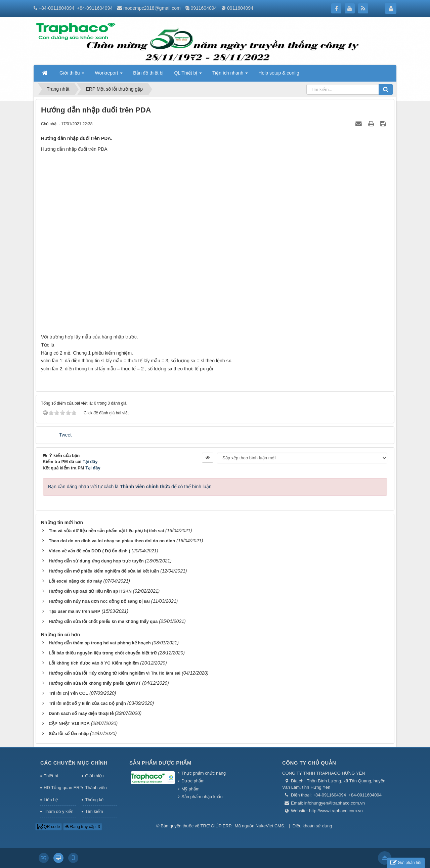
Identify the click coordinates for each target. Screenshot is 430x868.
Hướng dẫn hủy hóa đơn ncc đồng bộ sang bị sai (99, 601)
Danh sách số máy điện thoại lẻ (81, 713)
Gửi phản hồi (406, 863)
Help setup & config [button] (279, 73)
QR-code (49, 827)
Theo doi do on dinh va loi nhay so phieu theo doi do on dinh (112, 541)
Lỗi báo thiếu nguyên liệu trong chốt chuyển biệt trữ (103, 653)
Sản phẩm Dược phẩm (160, 763)
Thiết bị (51, 776)
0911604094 (204, 8)
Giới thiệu (94, 776)
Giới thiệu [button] (72, 75)
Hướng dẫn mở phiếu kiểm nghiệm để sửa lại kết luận (104, 571)
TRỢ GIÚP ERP (216, 826)
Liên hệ (51, 800)
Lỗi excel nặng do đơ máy (75, 581)
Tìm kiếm (94, 811)
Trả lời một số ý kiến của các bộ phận (87, 703)
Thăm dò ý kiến (59, 811)
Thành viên (96, 788)
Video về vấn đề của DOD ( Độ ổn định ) (90, 551)
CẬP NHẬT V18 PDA (69, 723)
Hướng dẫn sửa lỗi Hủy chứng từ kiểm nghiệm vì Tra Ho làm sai (115, 673)
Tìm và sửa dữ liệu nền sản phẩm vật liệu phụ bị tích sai (106, 531)
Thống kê (94, 800)
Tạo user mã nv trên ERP (75, 611)
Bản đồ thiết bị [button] (148, 73)
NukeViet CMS (270, 826)
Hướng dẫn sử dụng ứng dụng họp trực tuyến (96, 561)
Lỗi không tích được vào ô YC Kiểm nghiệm (94, 663)
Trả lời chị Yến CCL (68, 693)
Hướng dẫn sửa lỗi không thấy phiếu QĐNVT (95, 683)
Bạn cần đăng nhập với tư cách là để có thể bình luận (130, 487)
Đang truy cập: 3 (83, 827)
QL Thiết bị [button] (188, 75)
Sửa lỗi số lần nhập (69, 734)
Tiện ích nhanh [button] (230, 75)
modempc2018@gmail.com (152, 8)
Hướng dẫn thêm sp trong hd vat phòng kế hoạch (100, 643)
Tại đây (90, 462)
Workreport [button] (109, 75)
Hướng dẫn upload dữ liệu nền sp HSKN (90, 591)
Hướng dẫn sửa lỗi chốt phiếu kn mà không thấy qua (103, 621)
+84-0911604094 (56, 8)
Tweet (65, 435)
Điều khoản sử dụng (312, 826)
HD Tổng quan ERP (60, 788)
